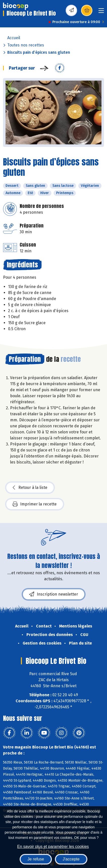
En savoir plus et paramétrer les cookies (53, 847)
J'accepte (71, 859)
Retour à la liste (30, 488)
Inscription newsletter (54, 594)
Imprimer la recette (35, 504)
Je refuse (36, 859)
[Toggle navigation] (101, 12)
